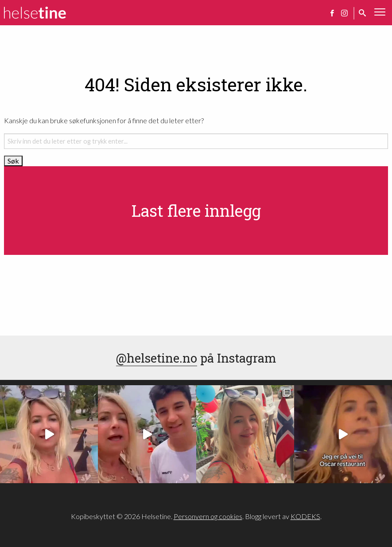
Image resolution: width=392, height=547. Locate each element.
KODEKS (305, 516)
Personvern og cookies (208, 516)
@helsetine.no (157, 358)
